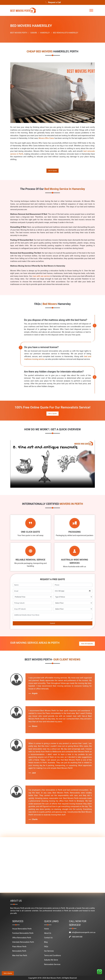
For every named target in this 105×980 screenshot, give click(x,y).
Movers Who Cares (46, 138)
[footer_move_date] (73, 591)
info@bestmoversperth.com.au (82, 932)
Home (46, 928)
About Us (48, 933)
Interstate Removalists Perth (23, 942)
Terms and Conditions (52, 955)
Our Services (49, 951)
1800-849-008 (76, 937)
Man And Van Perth (20, 955)
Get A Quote (53, 171)
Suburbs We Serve (51, 960)
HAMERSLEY (45, 33)
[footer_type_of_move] (73, 597)
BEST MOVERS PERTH (19, 33)
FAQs (46, 946)
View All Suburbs (87, 643)
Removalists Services (52, 964)
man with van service (41, 276)
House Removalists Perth (22, 928)
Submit (52, 623)
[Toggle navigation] (91, 10)
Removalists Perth (19, 951)
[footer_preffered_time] (32, 597)
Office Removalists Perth (22, 937)
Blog (46, 942)
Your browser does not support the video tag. (53, 464)
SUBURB (34, 33)
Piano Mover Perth (19, 946)
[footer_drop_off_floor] (73, 609)
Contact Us (48, 937)
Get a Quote (52, 414)
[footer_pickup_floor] (73, 603)
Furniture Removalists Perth (23, 933)
